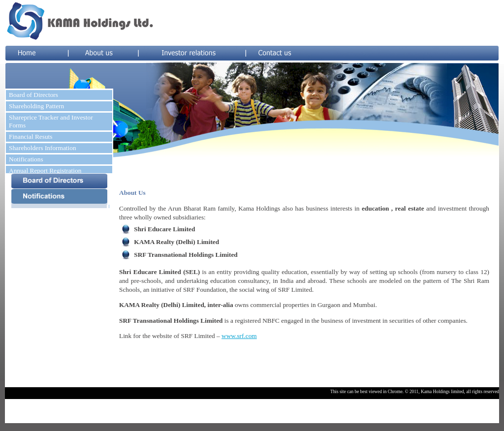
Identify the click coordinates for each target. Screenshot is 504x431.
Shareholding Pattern (36, 106)
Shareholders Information (43, 148)
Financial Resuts (31, 137)
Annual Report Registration (45, 170)
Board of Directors (33, 95)
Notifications (26, 159)
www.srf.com (239, 336)
